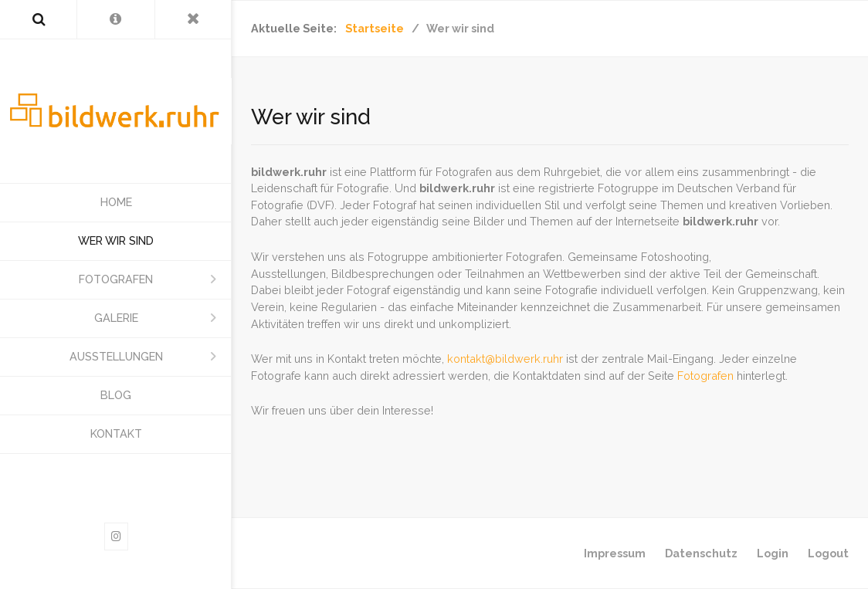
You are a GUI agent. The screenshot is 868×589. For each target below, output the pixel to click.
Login (773, 553)
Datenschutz (701, 553)
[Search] (38, 19)
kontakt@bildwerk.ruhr (505, 359)
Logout (828, 553)
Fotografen (705, 376)
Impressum (615, 553)
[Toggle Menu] (193, 19)
